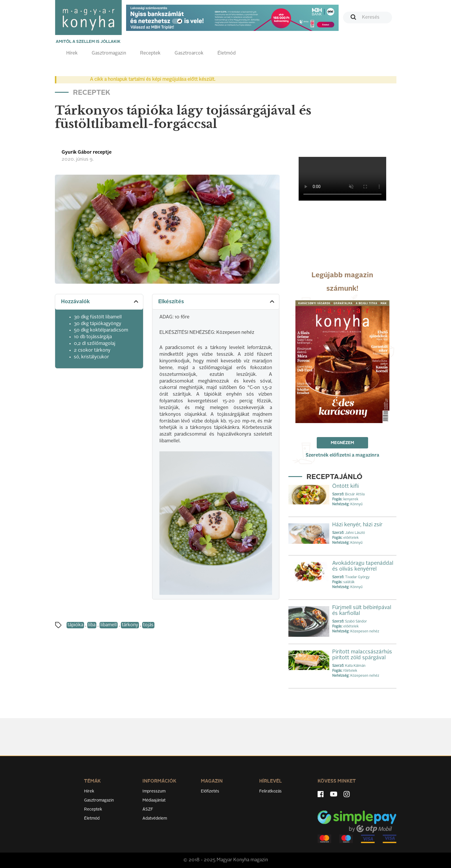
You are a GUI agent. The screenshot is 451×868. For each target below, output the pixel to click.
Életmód (227, 53)
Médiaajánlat (154, 800)
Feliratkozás (270, 791)
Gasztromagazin (109, 53)
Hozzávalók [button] (100, 301)
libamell (109, 625)
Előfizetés (210, 791)
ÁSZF (148, 809)
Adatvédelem (155, 818)
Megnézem (342, 443)
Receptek (150, 53)
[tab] (99, 302)
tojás (148, 625)
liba (92, 625)
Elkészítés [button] (217, 301)
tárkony (130, 625)
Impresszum (154, 791)
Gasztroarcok (189, 53)
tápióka (75, 625)
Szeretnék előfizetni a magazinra (342, 455)
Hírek (72, 53)
